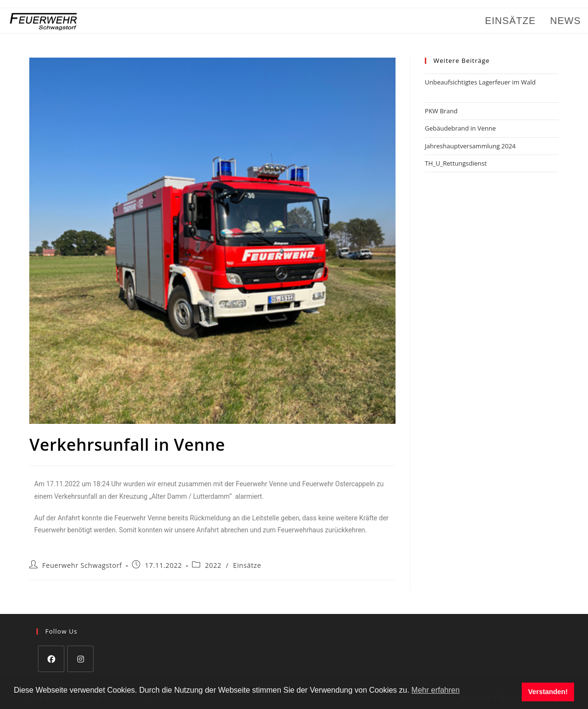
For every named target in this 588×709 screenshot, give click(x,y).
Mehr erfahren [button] (436, 690)
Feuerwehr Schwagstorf (82, 565)
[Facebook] (51, 659)
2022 (213, 565)
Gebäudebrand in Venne (460, 128)
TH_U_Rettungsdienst (456, 163)
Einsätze (247, 565)
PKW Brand (441, 111)
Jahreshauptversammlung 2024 (470, 146)
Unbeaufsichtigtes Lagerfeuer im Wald (480, 82)
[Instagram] (80, 659)
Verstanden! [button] (548, 692)
